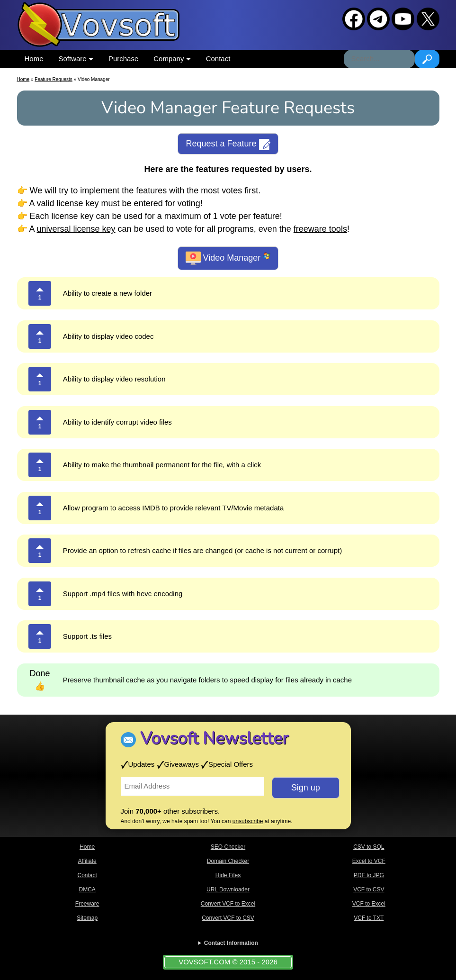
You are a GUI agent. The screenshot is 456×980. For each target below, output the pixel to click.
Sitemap (87, 918)
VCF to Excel (369, 904)
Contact (218, 59)
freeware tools (320, 229)
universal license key (76, 229)
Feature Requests (54, 79)
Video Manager (228, 258)
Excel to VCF (369, 861)
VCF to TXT (369, 918)
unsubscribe (248, 821)
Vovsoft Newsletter (214, 739)
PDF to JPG (369, 875)
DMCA (87, 889)
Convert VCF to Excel (228, 904)
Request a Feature (228, 145)
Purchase (123, 59)
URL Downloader (228, 889)
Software (76, 59)
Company (172, 59)
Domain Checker (228, 861)
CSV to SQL (369, 847)
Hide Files (228, 875)
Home (34, 59)
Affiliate (87, 861)
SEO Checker (228, 847)
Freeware (87, 904)
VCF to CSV (369, 889)
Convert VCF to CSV (228, 918)
